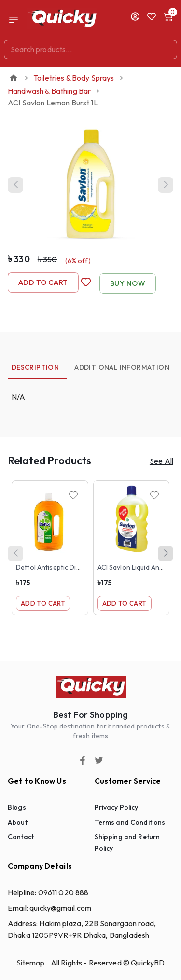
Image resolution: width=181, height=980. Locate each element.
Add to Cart (43, 282)
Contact (21, 837)
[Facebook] (83, 760)
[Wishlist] (73, 495)
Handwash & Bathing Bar (49, 91)
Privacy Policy (117, 807)
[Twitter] (99, 760)
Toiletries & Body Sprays (74, 78)
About (18, 822)
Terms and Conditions (130, 822)
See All (161, 461)
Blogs (17, 807)
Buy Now (128, 283)
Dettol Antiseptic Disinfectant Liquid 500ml (83, 567)
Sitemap (31, 963)
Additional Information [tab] (122, 367)
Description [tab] (35, 367)
